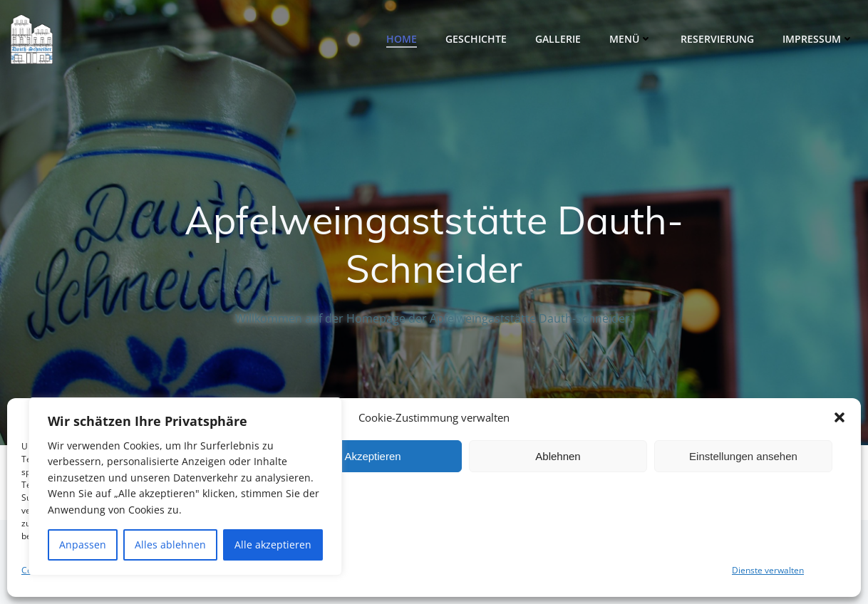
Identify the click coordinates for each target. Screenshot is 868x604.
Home (402, 39)
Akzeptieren (372, 456)
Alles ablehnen (170, 545)
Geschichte (476, 39)
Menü (631, 39)
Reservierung (717, 39)
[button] (839, 417)
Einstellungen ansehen (743, 456)
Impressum (818, 39)
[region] (185, 486)
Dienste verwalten (768, 570)
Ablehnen (558, 456)
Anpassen (83, 545)
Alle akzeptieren (273, 545)
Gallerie (558, 39)
